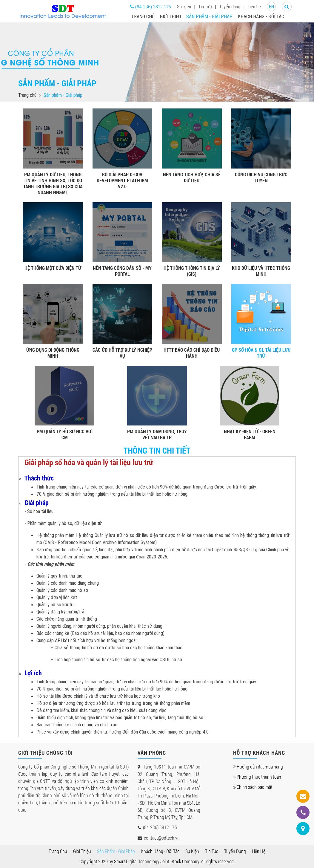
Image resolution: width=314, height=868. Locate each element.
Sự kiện (184, 7)
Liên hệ (254, 7)
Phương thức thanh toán (257, 777)
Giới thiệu (170, 16)
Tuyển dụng (230, 7)
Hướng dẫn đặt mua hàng (258, 767)
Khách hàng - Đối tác (261, 16)
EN (271, 7)
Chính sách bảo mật (253, 787)
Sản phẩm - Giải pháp (209, 16)
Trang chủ (143, 16)
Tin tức (205, 7)
